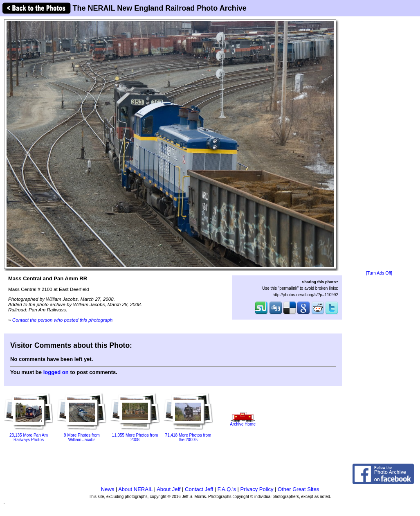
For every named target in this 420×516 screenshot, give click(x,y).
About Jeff (168, 489)
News (108, 489)
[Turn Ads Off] (379, 273)
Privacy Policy (257, 489)
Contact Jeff (199, 489)
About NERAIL (135, 489)
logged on (56, 372)
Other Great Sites (298, 489)
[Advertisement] (379, 144)
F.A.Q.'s (227, 489)
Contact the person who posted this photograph (63, 320)
